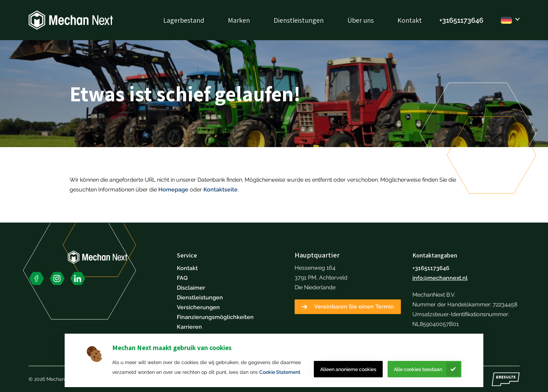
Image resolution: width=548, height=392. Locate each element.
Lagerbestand (184, 20)
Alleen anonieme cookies (348, 369)
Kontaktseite (221, 190)
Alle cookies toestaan (418, 369)
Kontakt (410, 20)
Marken (239, 20)
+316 (446, 20)
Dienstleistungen (299, 20)
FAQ (182, 278)
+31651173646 (431, 268)
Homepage (173, 190)
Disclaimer (191, 288)
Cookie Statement (280, 372)
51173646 (468, 20)
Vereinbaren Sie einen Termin (354, 307)
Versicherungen (198, 307)
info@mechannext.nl (440, 278)
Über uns (360, 20)
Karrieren (189, 327)
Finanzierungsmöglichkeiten (215, 317)
